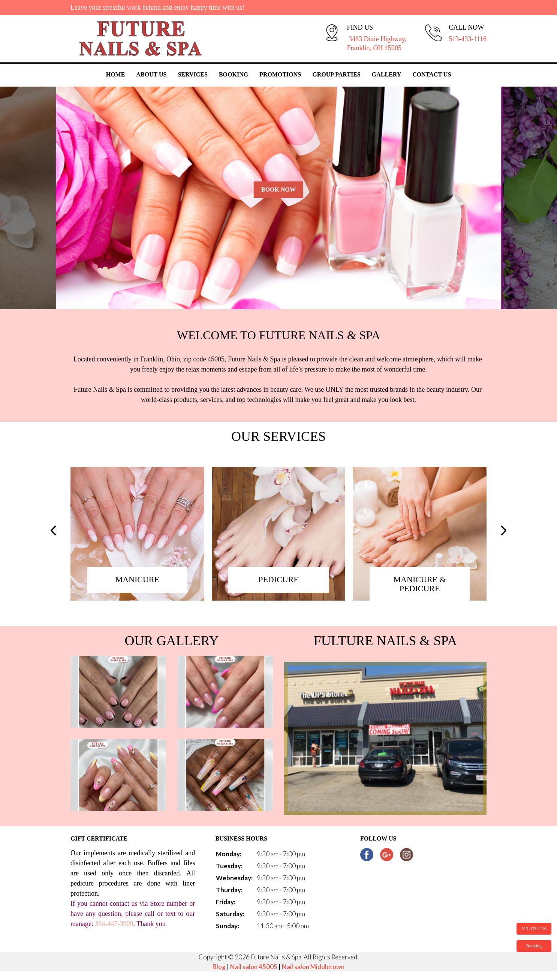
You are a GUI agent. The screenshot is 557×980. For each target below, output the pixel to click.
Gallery (387, 74)
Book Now (278, 190)
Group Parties (336, 74)
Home (116, 74)
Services (192, 74)
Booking (234, 74)
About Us (151, 74)
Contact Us (432, 74)
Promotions (280, 74)
